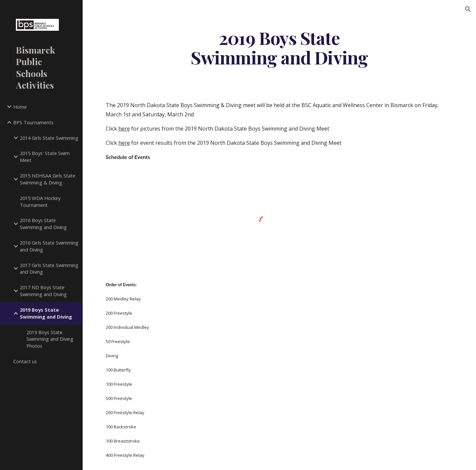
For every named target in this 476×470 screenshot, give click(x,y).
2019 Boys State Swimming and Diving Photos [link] (50, 339)
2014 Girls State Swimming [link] (49, 138)
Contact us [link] (25, 361)
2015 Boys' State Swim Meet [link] (45, 157)
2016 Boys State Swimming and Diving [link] (43, 224)
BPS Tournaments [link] (33, 122)
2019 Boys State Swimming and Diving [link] (46, 313)
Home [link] (20, 107)
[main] (279, 47)
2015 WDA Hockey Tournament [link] (40, 201)
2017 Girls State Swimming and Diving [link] (49, 269)
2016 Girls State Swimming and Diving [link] (49, 246)
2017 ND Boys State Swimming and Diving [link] (43, 291)
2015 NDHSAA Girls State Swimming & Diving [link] (48, 179)
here (124, 129)
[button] (468, 9)
